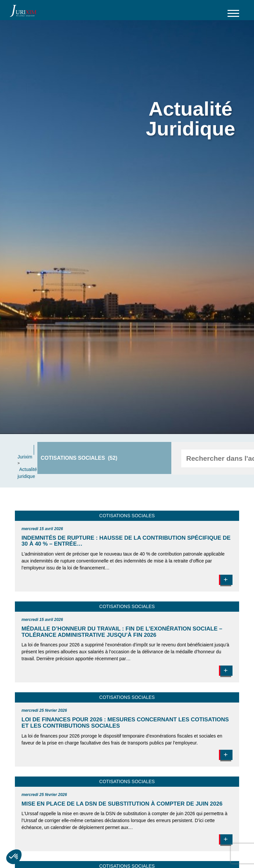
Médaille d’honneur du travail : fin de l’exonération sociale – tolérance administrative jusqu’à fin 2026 (122, 632)
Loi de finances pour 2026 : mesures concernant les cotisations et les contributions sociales (125, 723)
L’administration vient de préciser (55, 554)
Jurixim (25, 457)
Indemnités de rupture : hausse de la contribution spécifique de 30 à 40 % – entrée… (126, 541)
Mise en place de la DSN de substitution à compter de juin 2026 (122, 804)
